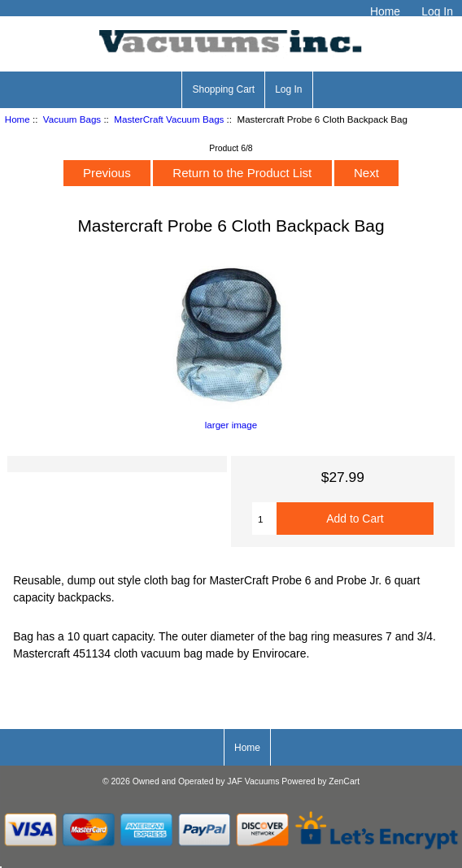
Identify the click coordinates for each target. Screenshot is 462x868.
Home (385, 11)
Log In (437, 11)
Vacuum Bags (72, 119)
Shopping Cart (223, 89)
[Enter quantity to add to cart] (264, 519)
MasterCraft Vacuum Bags (169, 119)
